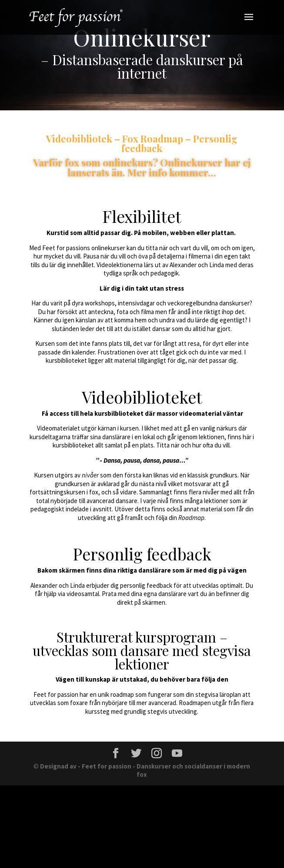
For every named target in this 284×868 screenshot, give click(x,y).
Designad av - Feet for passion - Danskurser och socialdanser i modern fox (145, 770)
